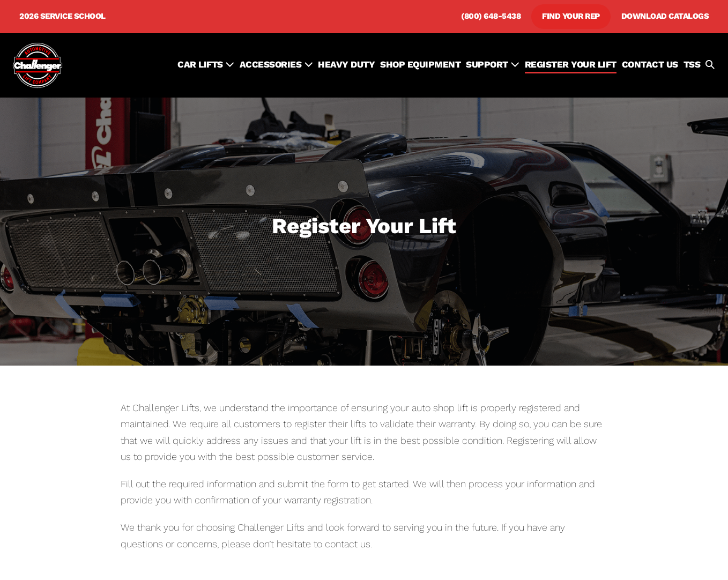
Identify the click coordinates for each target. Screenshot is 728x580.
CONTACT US (650, 64)
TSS (692, 64)
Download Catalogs (665, 16)
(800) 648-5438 (491, 16)
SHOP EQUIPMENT (420, 64)
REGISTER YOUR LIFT (571, 64)
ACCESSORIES (276, 64)
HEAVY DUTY (346, 64)
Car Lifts (206, 64)
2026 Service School (62, 16)
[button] (710, 65)
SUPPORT (493, 64)
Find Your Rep (571, 16)
